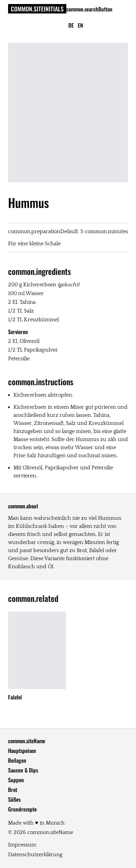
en (80, 25)
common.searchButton (89, 9)
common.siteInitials (37, 9)
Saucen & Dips (23, 770)
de (71, 25)
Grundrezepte (22, 809)
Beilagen (17, 760)
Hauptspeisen (22, 751)
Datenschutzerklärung (35, 855)
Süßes (14, 799)
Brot (13, 790)
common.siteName (27, 741)
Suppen (16, 780)
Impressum (22, 845)
